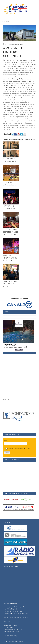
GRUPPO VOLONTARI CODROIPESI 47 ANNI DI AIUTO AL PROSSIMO (11, 232)
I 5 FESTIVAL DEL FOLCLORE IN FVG (9, 207)
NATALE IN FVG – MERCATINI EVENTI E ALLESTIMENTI (10, 258)
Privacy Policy (18, 448)
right (21, 44)
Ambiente (16, 44)
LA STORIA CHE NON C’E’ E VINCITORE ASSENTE (10, 284)
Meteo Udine (6, 399)
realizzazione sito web (12, 641)
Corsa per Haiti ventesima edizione (9, 184)
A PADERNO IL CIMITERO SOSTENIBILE (13, 52)
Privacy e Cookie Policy (11, 636)
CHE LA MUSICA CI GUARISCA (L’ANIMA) (10, 160)
